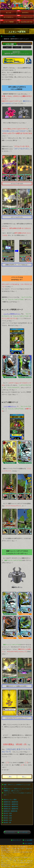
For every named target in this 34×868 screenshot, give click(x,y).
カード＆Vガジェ (8, 17)
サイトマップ (17, 840)
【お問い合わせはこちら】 (26, 859)
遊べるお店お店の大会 (25, 22)
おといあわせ (28, 843)
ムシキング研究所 (9, 22)
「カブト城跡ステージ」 (10, 406)
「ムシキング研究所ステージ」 (12, 314)
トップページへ (10, 832)
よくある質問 (28, 840)
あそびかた (25, 12)
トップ (4, 36)
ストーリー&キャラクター (25, 17)
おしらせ (9, 12)
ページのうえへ (24, 832)
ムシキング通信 (11, 36)
